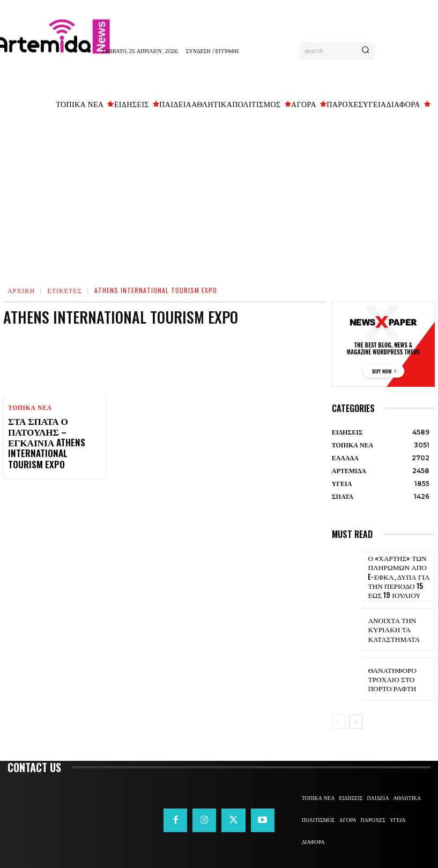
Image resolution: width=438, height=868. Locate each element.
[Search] (365, 51)
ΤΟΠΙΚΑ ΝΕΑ (29, 408)
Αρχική (21, 290)
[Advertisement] (219, 196)
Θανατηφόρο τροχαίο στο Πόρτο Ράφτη (398, 673)
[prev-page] (339, 715)
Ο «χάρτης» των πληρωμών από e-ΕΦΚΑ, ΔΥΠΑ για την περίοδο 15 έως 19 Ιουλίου (398, 574)
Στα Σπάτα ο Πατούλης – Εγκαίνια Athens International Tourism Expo (52, 436)
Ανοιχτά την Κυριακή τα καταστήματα (389, 623)
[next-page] (356, 715)
